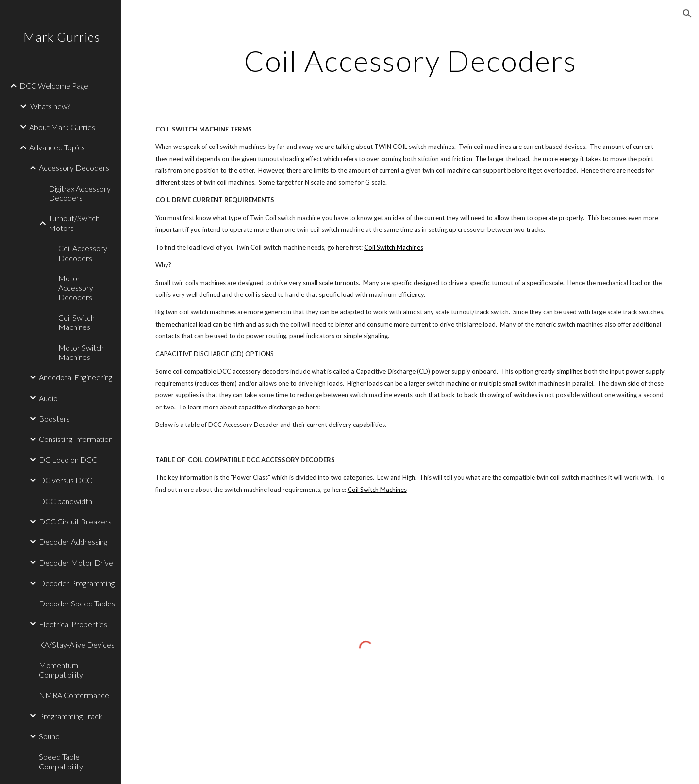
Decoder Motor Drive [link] (76, 563)
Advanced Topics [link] (57, 147)
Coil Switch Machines (394, 247)
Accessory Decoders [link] (74, 168)
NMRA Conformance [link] (74, 695)
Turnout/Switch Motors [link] (74, 223)
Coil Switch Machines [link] (76, 322)
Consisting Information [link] (76, 439)
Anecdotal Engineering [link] (75, 377)
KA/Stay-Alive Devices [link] (77, 645)
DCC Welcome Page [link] (54, 86)
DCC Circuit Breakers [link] (75, 521)
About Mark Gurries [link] (62, 127)
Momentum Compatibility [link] (61, 670)
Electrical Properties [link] (73, 624)
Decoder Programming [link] (77, 583)
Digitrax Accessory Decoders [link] (80, 193)
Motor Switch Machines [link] (81, 352)
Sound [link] (49, 736)
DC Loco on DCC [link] (68, 460)
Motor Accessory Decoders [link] (76, 288)
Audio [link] (48, 398)
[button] (687, 14)
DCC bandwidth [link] (66, 501)
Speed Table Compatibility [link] (61, 761)
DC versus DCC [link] (66, 480)
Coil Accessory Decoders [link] (83, 253)
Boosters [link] (54, 418)
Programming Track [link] (71, 716)
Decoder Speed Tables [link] (77, 603)
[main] (410, 61)
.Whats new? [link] (50, 106)
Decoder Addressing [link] (73, 542)
